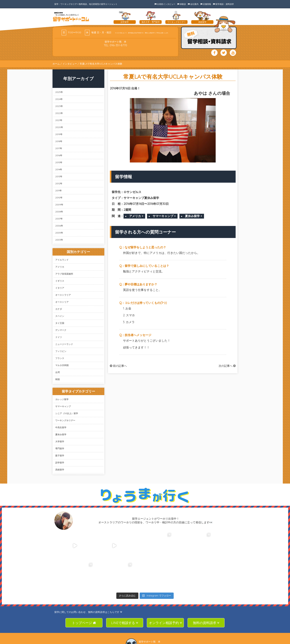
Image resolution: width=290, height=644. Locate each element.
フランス (60, 358)
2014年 (59, 169)
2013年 (59, 176)
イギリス (60, 281)
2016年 (59, 155)
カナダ (59, 309)
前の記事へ (118, 366)
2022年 (59, 113)
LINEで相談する (125, 593)
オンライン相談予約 (165, 593)
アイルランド (62, 260)
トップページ (84, 593)
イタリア (60, 288)
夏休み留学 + (194, 216)
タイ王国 (60, 323)
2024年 (59, 99)
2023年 (59, 106)
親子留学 (60, 456)
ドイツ (59, 337)
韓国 (58, 379)
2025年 (59, 92)
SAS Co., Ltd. (146, 641)
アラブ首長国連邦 (64, 274)
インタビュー (70, 64)
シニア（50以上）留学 (67, 413)
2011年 (59, 191)
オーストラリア (63, 295)
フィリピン (61, 351)
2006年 (59, 226)
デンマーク (61, 330)
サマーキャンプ (63, 406)
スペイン (60, 316)
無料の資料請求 (206, 593)
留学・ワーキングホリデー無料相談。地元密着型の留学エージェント (86, 4)
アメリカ (60, 267)
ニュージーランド (64, 344)
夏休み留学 (61, 434)
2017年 (59, 148)
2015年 (59, 162)
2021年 (59, 120)
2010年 (59, 198)
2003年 (59, 240)
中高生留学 (61, 427)
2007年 (59, 219)
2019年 (59, 134)
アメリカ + (136, 216)
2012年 (59, 183)
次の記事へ (227, 366)
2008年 (59, 212)
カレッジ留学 (62, 399)
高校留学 (60, 470)
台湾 (58, 372)
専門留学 (60, 448)
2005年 (59, 233)
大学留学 (60, 441)
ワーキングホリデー (65, 420)
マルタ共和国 (62, 365)
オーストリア (62, 302)
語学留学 (60, 463)
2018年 (59, 141)
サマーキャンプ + (164, 216)
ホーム (56, 64)
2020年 (59, 127)
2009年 (59, 205)
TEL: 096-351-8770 (115, 45)
